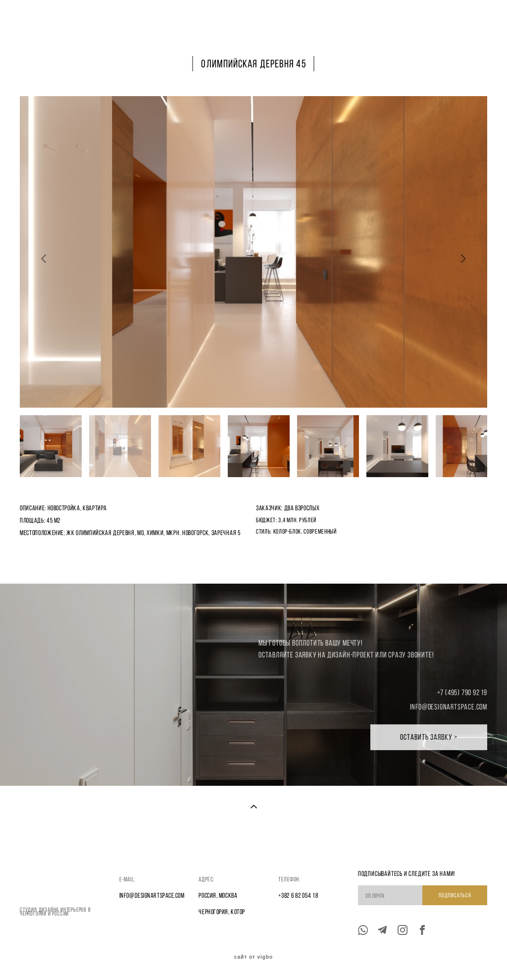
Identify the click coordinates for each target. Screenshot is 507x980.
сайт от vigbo (253, 957)
